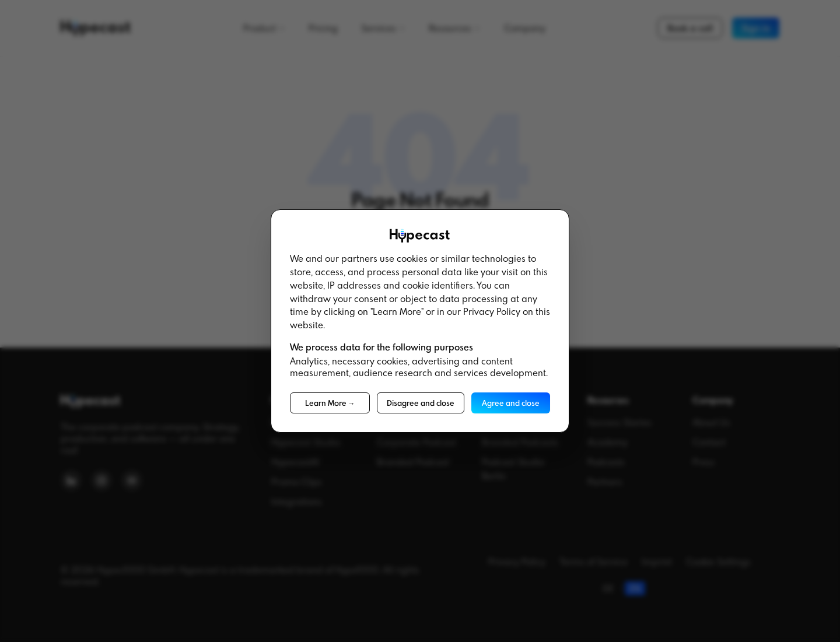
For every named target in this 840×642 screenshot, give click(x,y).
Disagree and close (421, 403)
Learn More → (330, 403)
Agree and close (511, 403)
